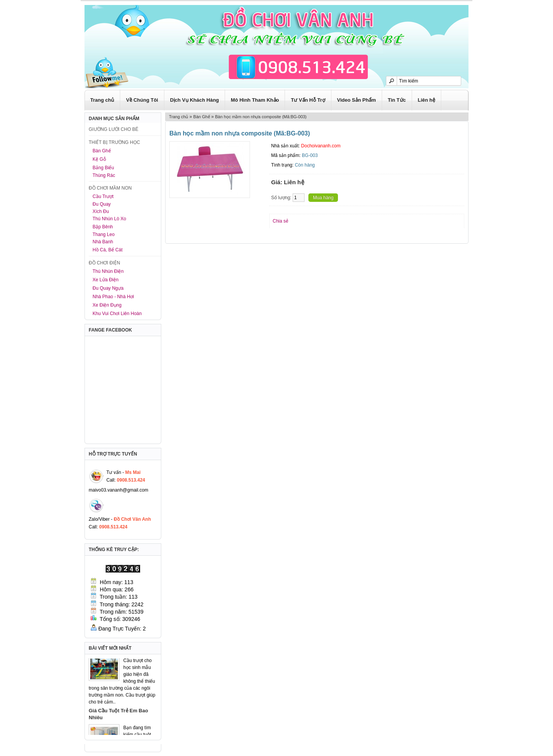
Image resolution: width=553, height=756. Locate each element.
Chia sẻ (281, 221)
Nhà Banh (103, 242)
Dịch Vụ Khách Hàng (195, 100)
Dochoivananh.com (321, 146)
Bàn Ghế (102, 151)
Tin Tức (397, 100)
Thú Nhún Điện (108, 271)
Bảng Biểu (103, 168)
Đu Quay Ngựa (108, 288)
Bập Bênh (103, 227)
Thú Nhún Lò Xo (109, 219)
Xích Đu (101, 211)
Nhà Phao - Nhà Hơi (113, 297)
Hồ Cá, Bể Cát (108, 250)
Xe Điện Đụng (107, 305)
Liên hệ (426, 100)
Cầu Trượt (103, 196)
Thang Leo (103, 234)
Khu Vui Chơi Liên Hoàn (117, 314)
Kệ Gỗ (99, 159)
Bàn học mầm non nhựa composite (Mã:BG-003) (261, 117)
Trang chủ (102, 100)
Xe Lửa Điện (106, 280)
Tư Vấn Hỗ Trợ (308, 100)
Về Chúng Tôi (142, 100)
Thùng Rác (104, 175)
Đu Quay (102, 204)
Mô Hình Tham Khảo (255, 100)
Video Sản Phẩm (357, 100)
